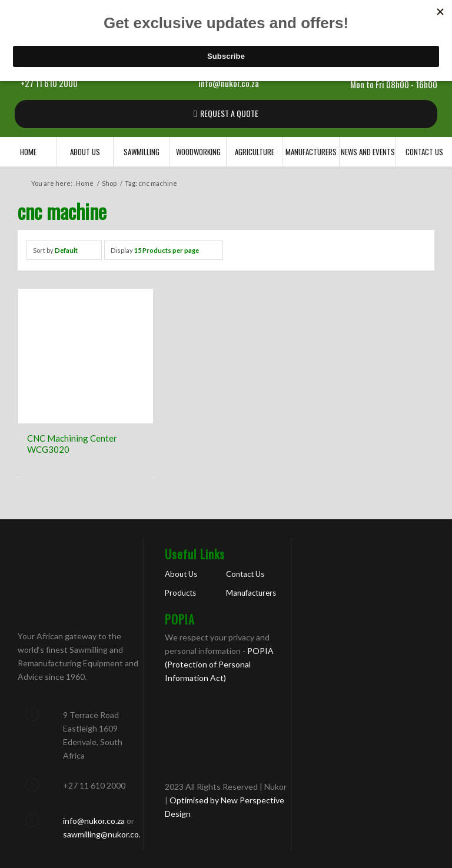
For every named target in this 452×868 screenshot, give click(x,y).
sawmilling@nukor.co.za (106, 834)
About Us (181, 574)
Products (180, 593)
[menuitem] (28, 152)
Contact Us (245, 574)
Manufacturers (251, 593)
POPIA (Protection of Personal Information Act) (219, 664)
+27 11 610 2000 (49, 83)
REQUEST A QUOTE (229, 113)
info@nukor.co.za (229, 83)
